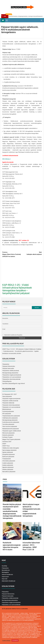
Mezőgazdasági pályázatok (10, 420)
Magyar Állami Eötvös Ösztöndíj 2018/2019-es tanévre (12, 254)
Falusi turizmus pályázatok (10, 426)
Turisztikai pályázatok (8, 424)
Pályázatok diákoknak (8, 403)
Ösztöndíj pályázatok (8, 411)
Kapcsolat (5, 579)
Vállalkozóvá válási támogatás (11, 448)
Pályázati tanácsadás (8, 368)
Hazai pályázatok (7, 396)
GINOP (4, 444)
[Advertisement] (22, 271)
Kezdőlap (4, 566)
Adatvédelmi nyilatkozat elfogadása (12, 335)
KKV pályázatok (7, 414)
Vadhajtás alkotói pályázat (32, 253)
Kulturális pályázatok (8, 435)
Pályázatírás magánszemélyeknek (12, 375)
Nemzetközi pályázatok (9, 472)
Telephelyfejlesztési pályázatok (11, 416)
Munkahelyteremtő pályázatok (11, 429)
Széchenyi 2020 (7, 442)
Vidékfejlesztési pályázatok (10, 418)
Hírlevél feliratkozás (7, 574)
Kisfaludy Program (7, 437)
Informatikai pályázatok (9, 461)
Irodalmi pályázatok (8, 463)
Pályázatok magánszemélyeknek (11, 399)
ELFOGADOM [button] (15, 640)
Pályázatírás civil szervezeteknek (12, 377)
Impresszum (5, 577)
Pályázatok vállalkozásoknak (10, 401)
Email (4, 329)
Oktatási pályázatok (8, 469)
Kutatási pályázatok (8, 465)
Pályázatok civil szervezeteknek (11, 407)
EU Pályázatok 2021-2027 (10, 394)
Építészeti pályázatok (8, 457)
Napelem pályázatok (8, 467)
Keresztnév (5, 318)
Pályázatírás (6, 364)
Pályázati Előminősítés (9, 366)
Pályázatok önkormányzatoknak (11, 405)
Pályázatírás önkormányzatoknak (11, 379)
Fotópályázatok (7, 459)
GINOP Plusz (6, 446)
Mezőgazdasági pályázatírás (10, 373)
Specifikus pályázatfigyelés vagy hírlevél (14, 383)
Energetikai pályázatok (9, 454)
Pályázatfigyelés (7, 381)
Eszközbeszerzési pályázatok (11, 422)
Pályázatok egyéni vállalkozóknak (12, 431)
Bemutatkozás (6, 570)
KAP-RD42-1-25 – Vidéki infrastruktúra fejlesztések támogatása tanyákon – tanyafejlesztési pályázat (17, 289)
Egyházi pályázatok (8, 452)
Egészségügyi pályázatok (9, 450)
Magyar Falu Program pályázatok (11, 439)
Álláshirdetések (7, 409)
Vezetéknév (5, 324)
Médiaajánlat (5, 572)
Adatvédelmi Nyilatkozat (8, 581)
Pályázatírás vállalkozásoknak (11, 371)
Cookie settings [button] (6, 641)
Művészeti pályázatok (8, 433)
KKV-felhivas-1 (7, 159)
